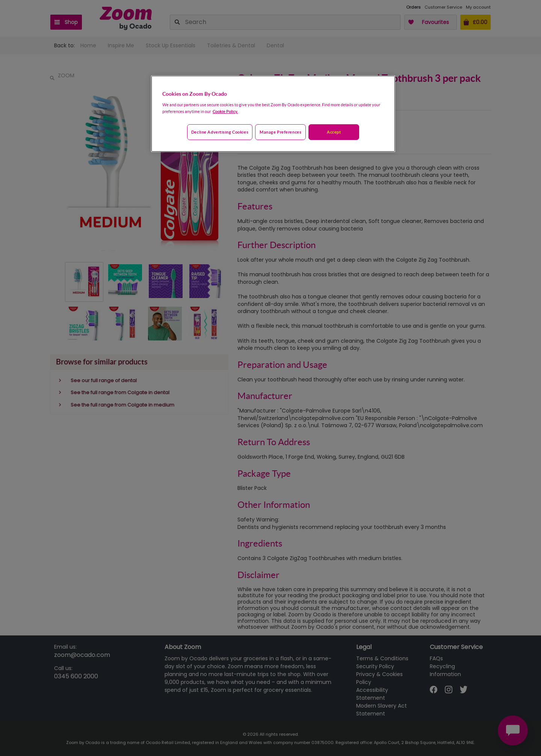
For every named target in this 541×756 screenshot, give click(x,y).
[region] (273, 114)
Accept (334, 132)
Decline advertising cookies (220, 132)
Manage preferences (280, 132)
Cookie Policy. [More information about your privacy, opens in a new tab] (225, 111)
